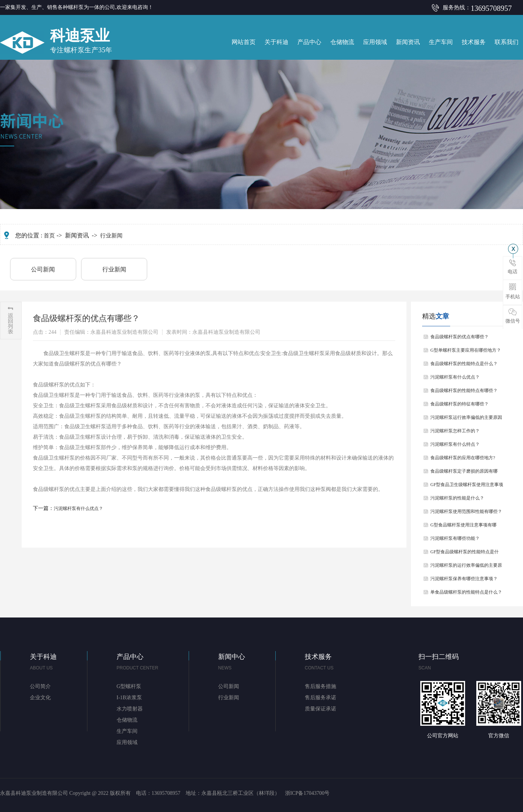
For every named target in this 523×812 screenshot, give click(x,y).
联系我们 (507, 42)
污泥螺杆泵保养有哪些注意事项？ (464, 579)
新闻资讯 (408, 42)
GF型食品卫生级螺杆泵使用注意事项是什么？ (467, 487)
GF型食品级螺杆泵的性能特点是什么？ (465, 554)
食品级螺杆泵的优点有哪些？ (459, 337)
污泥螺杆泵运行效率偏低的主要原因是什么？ (466, 419)
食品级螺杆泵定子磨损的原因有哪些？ (464, 473)
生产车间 (441, 42)
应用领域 (375, 42)
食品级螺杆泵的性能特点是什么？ (464, 364)
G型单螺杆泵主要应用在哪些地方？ (466, 350)
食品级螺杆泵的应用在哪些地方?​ (463, 458)
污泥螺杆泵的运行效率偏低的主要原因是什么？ (466, 567)
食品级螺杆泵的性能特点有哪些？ (464, 391)
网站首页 (244, 42)
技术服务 (474, 42)
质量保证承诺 (321, 709)
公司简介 (40, 686)
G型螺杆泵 (129, 686)
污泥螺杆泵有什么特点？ (455, 444)
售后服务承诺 (321, 698)
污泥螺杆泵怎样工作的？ (455, 431)
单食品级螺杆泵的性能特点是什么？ (466, 592)
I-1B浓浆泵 (129, 698)
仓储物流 (342, 42)
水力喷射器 (130, 709)
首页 (49, 236)
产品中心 (309, 42)
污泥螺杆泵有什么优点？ (78, 508)
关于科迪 (276, 42)
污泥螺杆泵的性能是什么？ (457, 498)
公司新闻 (43, 269)
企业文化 (40, 698)
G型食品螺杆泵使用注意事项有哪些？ (463, 527)
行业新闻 (111, 236)
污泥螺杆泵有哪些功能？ (455, 538)
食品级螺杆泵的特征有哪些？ (459, 404)
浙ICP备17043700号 (307, 793)
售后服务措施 (321, 686)
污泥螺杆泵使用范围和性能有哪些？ (466, 511)
